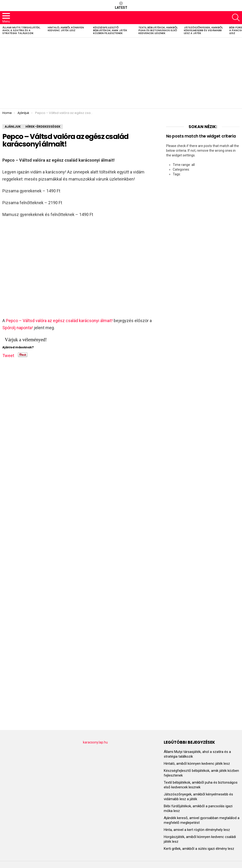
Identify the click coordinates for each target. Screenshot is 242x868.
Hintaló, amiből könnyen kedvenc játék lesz (66, 29)
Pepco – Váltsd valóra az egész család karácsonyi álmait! (59, 321)
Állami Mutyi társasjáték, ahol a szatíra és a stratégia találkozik (21, 30)
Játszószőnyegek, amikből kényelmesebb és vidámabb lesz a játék (203, 30)
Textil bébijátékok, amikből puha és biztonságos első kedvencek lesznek (158, 30)
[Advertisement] (121, 73)
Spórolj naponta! (18, 328)
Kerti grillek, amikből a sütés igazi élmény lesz (199, 849)
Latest (121, 5)
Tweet (8, 355)
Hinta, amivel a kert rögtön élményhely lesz (197, 830)
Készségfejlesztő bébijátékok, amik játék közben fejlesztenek (110, 30)
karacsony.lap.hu (95, 742)
